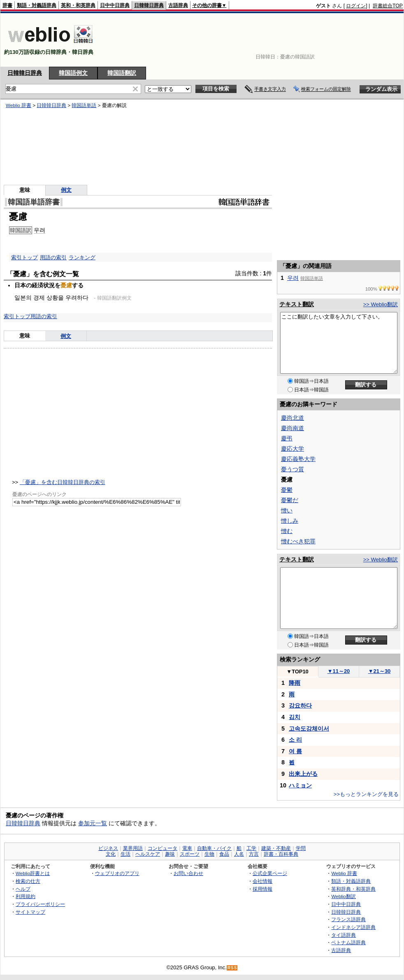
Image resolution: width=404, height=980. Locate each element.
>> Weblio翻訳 (381, 304)
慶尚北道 (293, 418)
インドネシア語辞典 (353, 927)
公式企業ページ (270, 873)
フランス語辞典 (348, 919)
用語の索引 (53, 257)
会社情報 (262, 881)
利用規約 (26, 896)
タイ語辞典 (344, 935)
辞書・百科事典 (281, 854)
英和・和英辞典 (78, 5)
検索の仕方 (28, 881)
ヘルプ (23, 889)
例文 (66, 336)
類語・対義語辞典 (37, 5)
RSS (232, 968)
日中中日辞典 (115, 5)
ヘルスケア (148, 854)
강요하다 (300, 705)
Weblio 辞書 (344, 873)
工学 (251, 848)
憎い (287, 510)
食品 (224, 854)
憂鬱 (287, 490)
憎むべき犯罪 (298, 541)
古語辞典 (178, 5)
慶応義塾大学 (298, 459)
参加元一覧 (93, 823)
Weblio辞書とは (33, 873)
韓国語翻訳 (122, 73)
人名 (239, 854)
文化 (111, 854)
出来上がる (303, 774)
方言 (254, 854)
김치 (295, 717)
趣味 (170, 854)
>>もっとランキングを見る (366, 794)
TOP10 (297, 672)
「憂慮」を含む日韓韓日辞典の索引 (63, 482)
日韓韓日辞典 (149, 5)
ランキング (82, 257)
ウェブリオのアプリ (117, 873)
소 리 (295, 740)
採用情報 (262, 889)
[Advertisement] (377, 40)
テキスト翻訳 (297, 304)
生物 (209, 854)
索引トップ (24, 257)
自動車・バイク (214, 848)
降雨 (295, 683)
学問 (301, 848)
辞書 (7, 5)
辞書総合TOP (388, 6)
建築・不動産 (276, 848)
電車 (187, 848)
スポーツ (190, 854)
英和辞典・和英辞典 (353, 889)
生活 (125, 854)
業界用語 (133, 848)
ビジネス (108, 848)
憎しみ (290, 521)
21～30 (380, 671)
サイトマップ (30, 912)
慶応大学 (293, 449)
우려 (293, 278)
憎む (287, 531)
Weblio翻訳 (343, 896)
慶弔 (287, 438)
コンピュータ (163, 848)
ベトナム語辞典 (348, 942)
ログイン (356, 6)
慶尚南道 (293, 428)
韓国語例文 (73, 73)
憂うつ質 (293, 469)
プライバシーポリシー (40, 904)
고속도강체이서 (309, 729)
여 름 (295, 751)
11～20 (339, 671)
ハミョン (300, 785)
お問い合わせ (188, 873)
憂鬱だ (290, 500)
